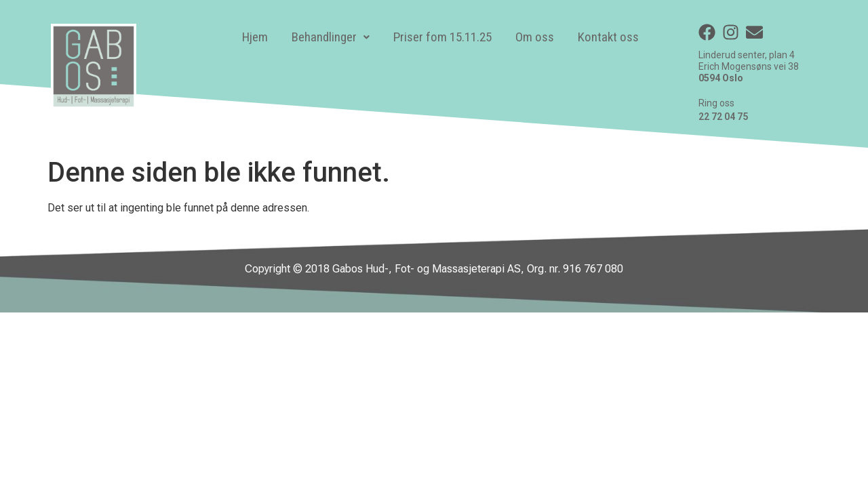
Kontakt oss (608, 37)
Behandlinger (331, 37)
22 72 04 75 (723, 117)
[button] (331, 37)
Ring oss (716, 103)
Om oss (535, 37)
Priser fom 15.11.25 (442, 37)
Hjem (255, 37)
